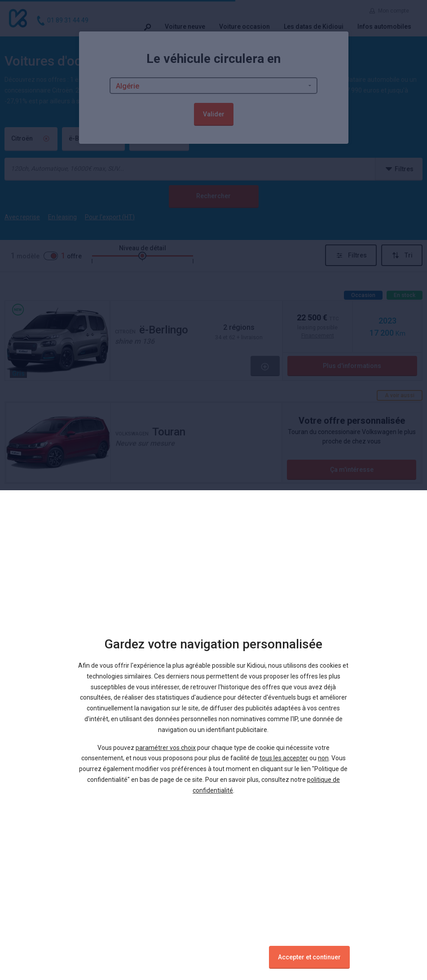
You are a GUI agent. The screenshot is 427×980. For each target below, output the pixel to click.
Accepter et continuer (309, 957)
